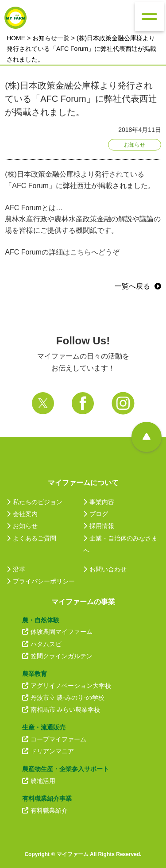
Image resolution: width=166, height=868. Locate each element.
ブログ (96, 514)
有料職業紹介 (45, 810)
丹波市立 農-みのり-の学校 (63, 698)
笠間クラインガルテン (57, 656)
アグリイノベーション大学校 (67, 686)
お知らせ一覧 (51, 38)
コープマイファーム (54, 739)
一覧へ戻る (132, 286)
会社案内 (22, 514)
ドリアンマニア (48, 751)
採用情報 (99, 526)
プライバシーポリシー (41, 581)
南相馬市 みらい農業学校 (61, 710)
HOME (16, 38)
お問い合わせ (105, 569)
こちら (81, 252)
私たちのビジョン (35, 502)
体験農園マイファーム (57, 632)
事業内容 (99, 502)
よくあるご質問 (31, 538)
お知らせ (22, 526)
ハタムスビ (42, 644)
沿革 (16, 569)
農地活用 (39, 781)
